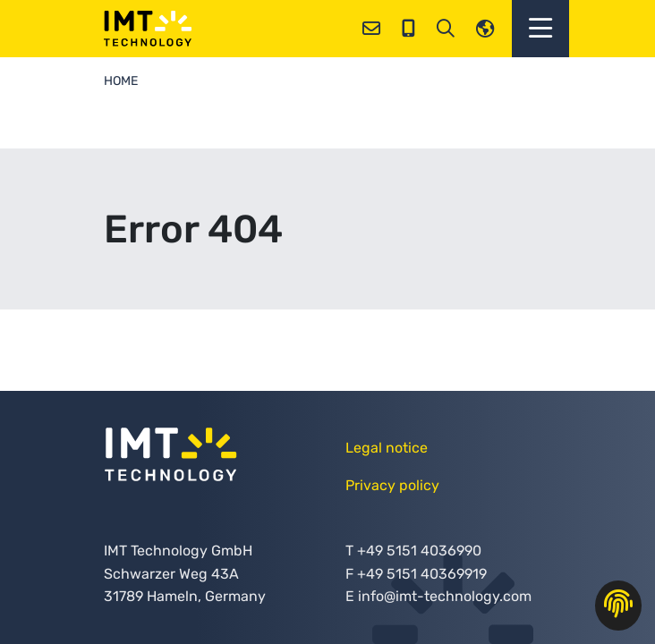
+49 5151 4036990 (419, 551)
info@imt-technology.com (445, 596)
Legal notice (387, 448)
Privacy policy (392, 485)
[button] (540, 29)
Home (121, 81)
